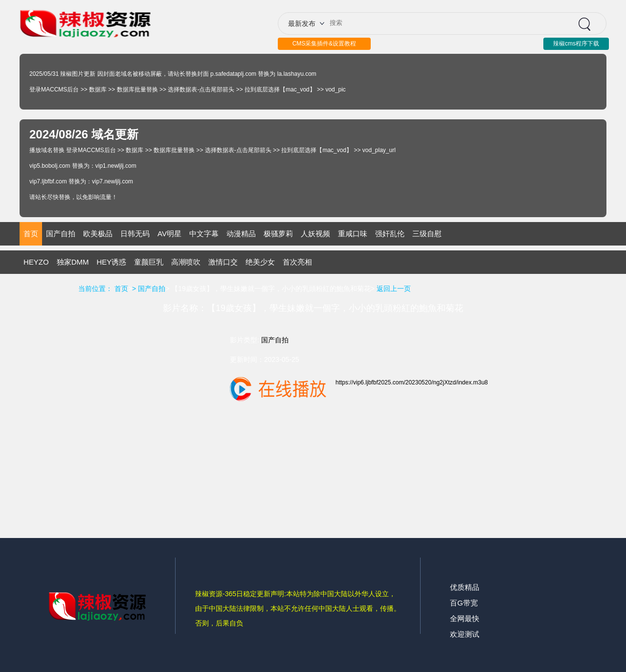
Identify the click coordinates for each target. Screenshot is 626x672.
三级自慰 (427, 234)
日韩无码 (135, 234)
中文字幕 (204, 234)
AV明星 (169, 234)
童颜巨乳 (149, 262)
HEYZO (36, 262)
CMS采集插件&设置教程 (324, 44)
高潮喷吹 (186, 262)
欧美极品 (98, 234)
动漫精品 (241, 234)
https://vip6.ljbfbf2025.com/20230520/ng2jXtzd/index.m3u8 (412, 382)
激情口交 (223, 262)
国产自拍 (61, 234)
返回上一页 (394, 289)
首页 (31, 234)
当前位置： (95, 289)
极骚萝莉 (278, 234)
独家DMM (73, 262)
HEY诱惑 (112, 262)
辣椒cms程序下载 (576, 44)
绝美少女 (260, 262)
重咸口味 (353, 234)
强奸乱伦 (390, 234)
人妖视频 (315, 234)
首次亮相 (297, 262)
